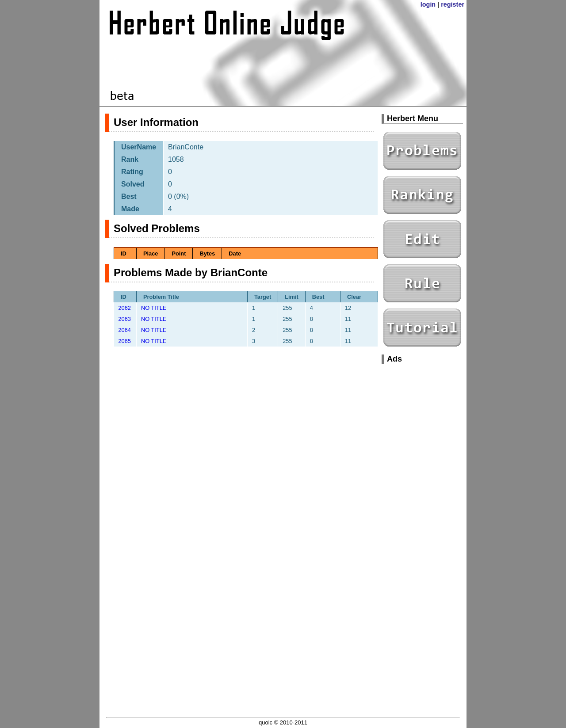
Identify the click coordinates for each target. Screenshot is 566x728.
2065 (125, 341)
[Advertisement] (422, 504)
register (453, 4)
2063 (125, 319)
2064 (125, 330)
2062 (125, 308)
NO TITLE (154, 308)
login (428, 4)
